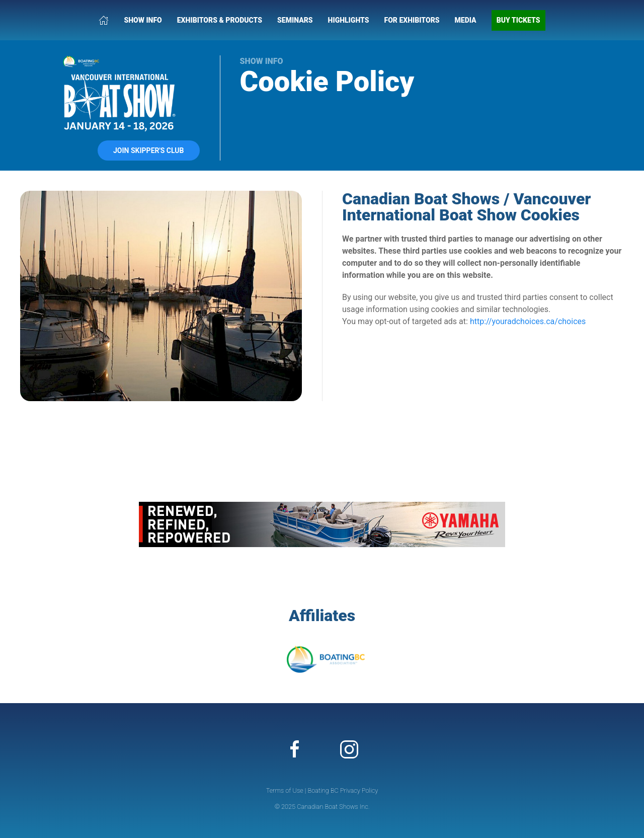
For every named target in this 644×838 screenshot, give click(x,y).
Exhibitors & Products (220, 20)
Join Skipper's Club (148, 150)
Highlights (349, 20)
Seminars (295, 20)
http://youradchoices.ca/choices (528, 321)
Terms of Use (285, 790)
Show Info (143, 20)
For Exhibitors (412, 20)
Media (466, 20)
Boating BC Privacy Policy (343, 790)
